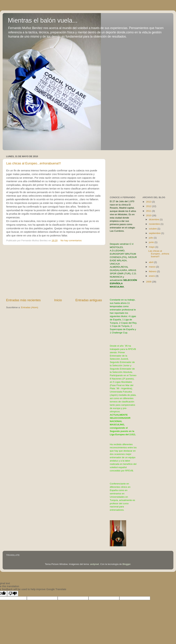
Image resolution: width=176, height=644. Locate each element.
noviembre (155, 224)
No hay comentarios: (72, 240)
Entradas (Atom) (30, 307)
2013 (149, 202)
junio (152, 242)
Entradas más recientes (23, 300)
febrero (153, 271)
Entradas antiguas (89, 300)
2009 (149, 282)
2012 (149, 206)
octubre (153, 229)
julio (151, 238)
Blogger (127, 564)
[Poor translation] (13, 594)
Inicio (58, 300)
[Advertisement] (54, 272)
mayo (152, 247)
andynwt (94, 564)
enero (152, 276)
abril (152, 262)
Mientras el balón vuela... (43, 20)
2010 (149, 215)
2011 (149, 211)
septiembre (155, 233)
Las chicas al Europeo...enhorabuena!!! (34, 163)
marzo (153, 267)
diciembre (154, 219)
